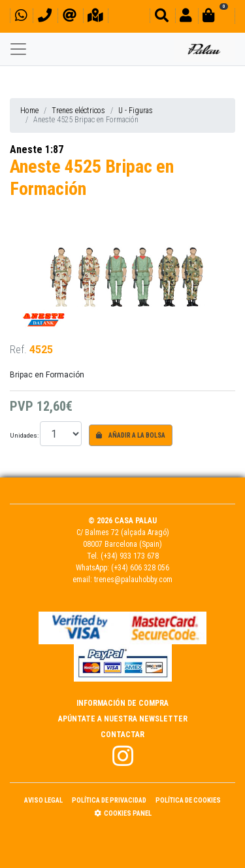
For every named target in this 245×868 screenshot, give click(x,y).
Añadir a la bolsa (131, 435)
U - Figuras (136, 111)
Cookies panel (123, 813)
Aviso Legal (43, 800)
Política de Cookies (188, 800)
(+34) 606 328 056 (140, 568)
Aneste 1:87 (37, 149)
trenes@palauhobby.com (133, 580)
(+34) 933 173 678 (130, 556)
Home (29, 111)
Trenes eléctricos (78, 111)
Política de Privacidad (109, 800)
